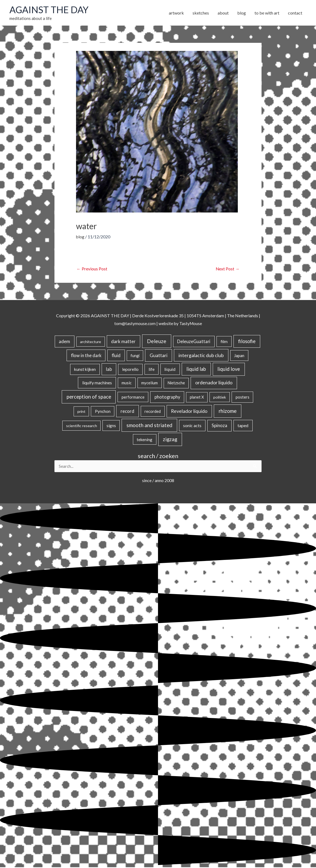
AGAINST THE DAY (50, 10)
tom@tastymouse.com (134, 324)
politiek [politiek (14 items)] (220, 398)
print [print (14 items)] (81, 412)
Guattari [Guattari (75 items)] (159, 356)
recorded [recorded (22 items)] (153, 412)
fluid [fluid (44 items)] (116, 356)
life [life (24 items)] (152, 370)
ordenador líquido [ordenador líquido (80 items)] (214, 383)
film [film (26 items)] (224, 342)
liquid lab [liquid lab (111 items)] (196, 369)
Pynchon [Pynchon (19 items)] (103, 412)
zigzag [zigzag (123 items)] (170, 440)
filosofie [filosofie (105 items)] (247, 342)
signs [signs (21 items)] (111, 426)
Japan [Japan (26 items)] (239, 356)
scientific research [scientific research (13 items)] (82, 426)
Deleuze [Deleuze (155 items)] (157, 342)
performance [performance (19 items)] (133, 398)
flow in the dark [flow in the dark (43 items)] (86, 356)
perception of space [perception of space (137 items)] (89, 397)
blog (80, 237)
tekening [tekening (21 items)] (145, 440)
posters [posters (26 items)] (243, 398)
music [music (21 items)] (127, 383)
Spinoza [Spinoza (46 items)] (219, 426)
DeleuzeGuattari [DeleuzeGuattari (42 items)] (194, 342)
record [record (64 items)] (127, 412)
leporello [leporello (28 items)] (130, 370)
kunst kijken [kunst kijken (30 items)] (85, 370)
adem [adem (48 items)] (64, 342)
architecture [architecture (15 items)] (91, 342)
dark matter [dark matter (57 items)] (123, 342)
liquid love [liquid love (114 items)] (229, 369)
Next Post (227, 269)
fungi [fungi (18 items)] (135, 356)
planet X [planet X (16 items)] (197, 398)
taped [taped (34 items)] (243, 426)
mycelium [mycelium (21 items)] (150, 383)
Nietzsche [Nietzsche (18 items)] (176, 383)
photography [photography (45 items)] (167, 398)
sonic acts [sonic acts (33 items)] (192, 426)
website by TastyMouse (181, 324)
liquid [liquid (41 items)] (170, 370)
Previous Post (92, 269)
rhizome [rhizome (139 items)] (228, 411)
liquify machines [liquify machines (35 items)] (97, 383)
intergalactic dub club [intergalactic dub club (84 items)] (201, 355)
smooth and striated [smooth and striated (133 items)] (149, 426)
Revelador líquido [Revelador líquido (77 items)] (189, 412)
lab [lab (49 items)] (109, 370)
